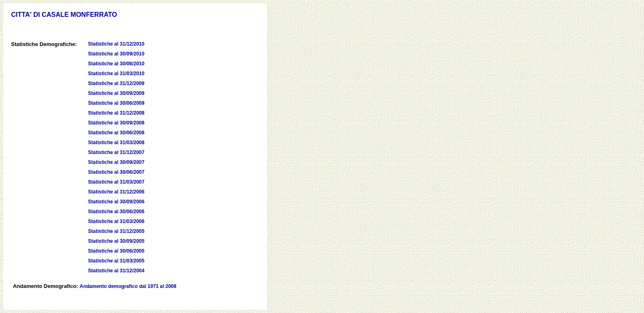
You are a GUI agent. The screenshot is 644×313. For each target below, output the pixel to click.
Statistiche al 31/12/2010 (116, 44)
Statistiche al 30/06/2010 (116, 64)
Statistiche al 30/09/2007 (116, 162)
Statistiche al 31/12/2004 (116, 271)
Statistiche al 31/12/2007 (116, 152)
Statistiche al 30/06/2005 (116, 251)
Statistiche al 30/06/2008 (116, 133)
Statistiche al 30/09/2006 (116, 202)
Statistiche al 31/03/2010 (116, 74)
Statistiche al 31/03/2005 (116, 261)
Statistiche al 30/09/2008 (116, 123)
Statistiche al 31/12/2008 (116, 113)
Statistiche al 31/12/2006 (116, 192)
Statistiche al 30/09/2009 (116, 93)
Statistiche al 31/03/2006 (116, 221)
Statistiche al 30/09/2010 (116, 54)
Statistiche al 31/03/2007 (116, 182)
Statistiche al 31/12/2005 (116, 231)
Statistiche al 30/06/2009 (116, 103)
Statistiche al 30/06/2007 (116, 172)
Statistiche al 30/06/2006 (116, 212)
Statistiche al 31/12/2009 (116, 83)
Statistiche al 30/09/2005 (116, 241)
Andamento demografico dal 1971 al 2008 (128, 286)
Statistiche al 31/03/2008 (116, 143)
